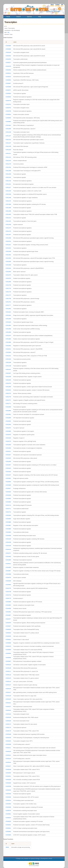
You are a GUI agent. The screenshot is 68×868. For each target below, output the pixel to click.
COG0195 (8, 52)
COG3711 (8, 509)
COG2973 (8, 428)
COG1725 (8, 288)
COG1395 (8, 208)
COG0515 (8, 77)
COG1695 (8, 282)
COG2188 (8, 366)
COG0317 (8, 63)
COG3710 (8, 505)
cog (8, 32)
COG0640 (8, 97)
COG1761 (8, 302)
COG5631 (8, 825)
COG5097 (8, 661)
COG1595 (8, 262)
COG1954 (8, 325)
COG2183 (8, 359)
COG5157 (8, 707)
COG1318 (8, 181)
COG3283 (8, 445)
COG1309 (8, 174)
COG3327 (8, 455)
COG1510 (8, 241)
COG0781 (8, 104)
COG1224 (8, 157)
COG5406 (8, 797)
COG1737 (8, 295)
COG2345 (8, 380)
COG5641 (8, 828)
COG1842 (8, 315)
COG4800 (8, 602)
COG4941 (8, 612)
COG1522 (8, 248)
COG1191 (8, 140)
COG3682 (8, 502)
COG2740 (8, 397)
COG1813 (8, 312)
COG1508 (8, 238)
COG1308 (8, 171)
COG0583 (8, 94)
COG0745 (8, 101)
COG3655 (8, 499)
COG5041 (8, 640)
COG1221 (8, 153)
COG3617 (8, 488)
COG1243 (8, 161)
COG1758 (8, 299)
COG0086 (8, 49)
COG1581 (8, 255)
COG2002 (8, 346)
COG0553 (8, 80)
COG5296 (8, 786)
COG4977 (8, 619)
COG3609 (8, 485)
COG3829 (8, 515)
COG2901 (8, 414)
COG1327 (8, 188)
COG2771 (8, 404)
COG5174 (8, 724)
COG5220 (8, 752)
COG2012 (8, 349)
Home (8, 17)
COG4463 (8, 557)
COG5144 (8, 689)
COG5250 (8, 773)
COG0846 (8, 118)
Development (44, 859)
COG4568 (8, 574)
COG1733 (8, 292)
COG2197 (8, 370)
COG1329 (8, 191)
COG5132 (8, 682)
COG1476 (8, 231)
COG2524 (8, 390)
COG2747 (8, 400)
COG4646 (8, 581)
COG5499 (8, 807)
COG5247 (8, 766)
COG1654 (8, 272)
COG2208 (8, 377)
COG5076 (8, 646)
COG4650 (8, 585)
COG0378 (8, 66)
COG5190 (8, 738)
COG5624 (8, 818)
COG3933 (8, 532)
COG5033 (8, 633)
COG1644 (8, 268)
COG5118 (8, 675)
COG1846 (8, 319)
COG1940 (8, 322)
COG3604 (8, 482)
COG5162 (8, 710)
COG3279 (8, 441)
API (62, 5)
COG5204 (8, 741)
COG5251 (8, 776)
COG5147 (8, 692)
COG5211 (8, 748)
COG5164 (8, 714)
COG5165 (8, 717)
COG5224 (8, 759)
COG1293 (8, 167)
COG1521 (8, 245)
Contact (57, 5)
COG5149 (8, 696)
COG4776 (8, 598)
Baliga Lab (20, 859)
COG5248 (8, 770)
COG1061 (8, 125)
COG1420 (8, 221)
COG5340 (8, 794)
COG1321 (8, 184)
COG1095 (8, 129)
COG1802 (8, 309)
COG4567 (8, 571)
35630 (7, 847)
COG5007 (8, 626)
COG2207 (8, 373)
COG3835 (8, 519)
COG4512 (8, 564)
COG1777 (8, 305)
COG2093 (8, 352)
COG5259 (8, 780)
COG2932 (8, 421)
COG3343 (8, 458)
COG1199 (8, 146)
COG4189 (8, 542)
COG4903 (8, 605)
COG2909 (8, 418)
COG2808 (8, 407)
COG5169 (8, 721)
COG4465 (8, 560)
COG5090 (8, 650)
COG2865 (8, 411)
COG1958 (8, 329)
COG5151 (8, 703)
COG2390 (8, 387)
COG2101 (8, 356)
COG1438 (8, 225)
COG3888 (8, 522)
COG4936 (8, 609)
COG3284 (8, 448)
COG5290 (8, 783)
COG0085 (8, 46)
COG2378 (8, 383)
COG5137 (8, 685)
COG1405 (8, 214)
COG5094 (8, 653)
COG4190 (8, 546)
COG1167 (8, 136)
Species (29, 17)
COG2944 (8, 425)
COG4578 (8, 578)
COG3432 (8, 472)
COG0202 (8, 56)
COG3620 (8, 492)
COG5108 (8, 668)
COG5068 (8, 643)
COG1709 (8, 285)
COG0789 (8, 111)
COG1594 (8, 258)
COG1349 (8, 198)
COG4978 (8, 623)
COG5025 (8, 630)
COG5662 (8, 832)
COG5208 (8, 744)
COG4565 (8, 567)
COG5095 (8, 658)
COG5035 (8, 636)
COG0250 (8, 59)
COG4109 (8, 539)
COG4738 (8, 592)
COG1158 (8, 132)
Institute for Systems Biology (32, 859)
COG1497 (8, 235)
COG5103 (8, 665)
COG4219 (8, 549)
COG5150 (8, 699)
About (52, 5)
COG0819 (8, 114)
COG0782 (8, 108)
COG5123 (8, 678)
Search (19, 17)
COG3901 (8, 525)
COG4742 (8, 595)
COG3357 (8, 465)
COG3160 (8, 438)
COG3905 (8, 529)
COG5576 (8, 811)
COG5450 (8, 804)
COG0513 (8, 73)
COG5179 (8, 731)
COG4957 (8, 615)
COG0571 (8, 90)
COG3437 (8, 475)
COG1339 (8, 194)
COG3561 (8, 478)
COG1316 (8, 177)
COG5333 (8, 790)
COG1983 (8, 339)
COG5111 (8, 671)
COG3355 (8, 462)
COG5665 (8, 835)
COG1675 (8, 275)
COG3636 (8, 495)
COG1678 (8, 278)
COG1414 (8, 218)
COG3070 (8, 435)
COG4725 (8, 588)
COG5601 (8, 814)
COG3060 (8, 431)
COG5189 (8, 734)
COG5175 (8, 728)
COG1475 (8, 228)
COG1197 (8, 143)
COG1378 (8, 201)
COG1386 (8, 204)
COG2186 (8, 362)
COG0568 (8, 87)
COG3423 (8, 468)
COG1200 (8, 150)
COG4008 (8, 536)
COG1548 (8, 251)
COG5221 (8, 755)
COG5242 (8, 762)
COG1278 (8, 164)
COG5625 (8, 821)
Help (40, 17)
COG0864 (8, 122)
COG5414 (8, 801)
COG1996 (8, 342)
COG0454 (8, 70)
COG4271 (8, 553)
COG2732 (8, 393)
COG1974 (8, 336)
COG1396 (8, 211)
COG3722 (8, 512)
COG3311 (8, 451)
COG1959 (8, 332)
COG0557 (8, 83)
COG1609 (8, 265)
